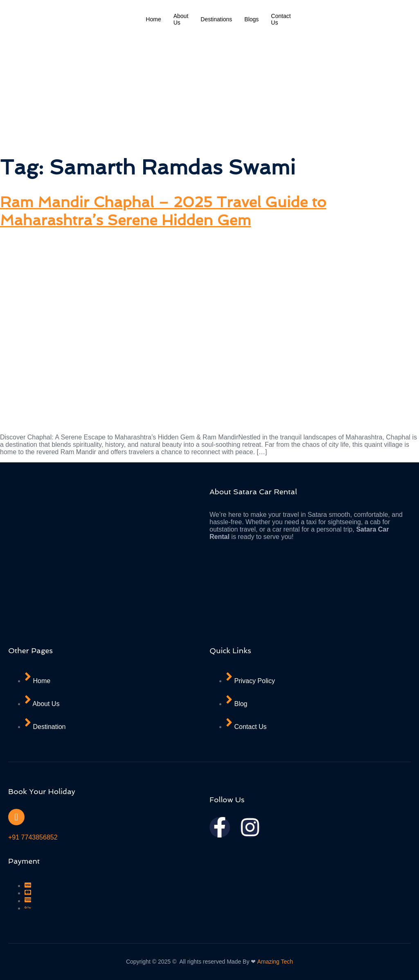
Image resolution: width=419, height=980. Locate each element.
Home (153, 19)
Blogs (251, 19)
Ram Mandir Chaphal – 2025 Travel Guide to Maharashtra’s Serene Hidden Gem (163, 211)
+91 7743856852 (33, 837)
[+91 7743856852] (16, 817)
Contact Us (281, 19)
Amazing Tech (275, 962)
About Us (181, 19)
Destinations (216, 19)
